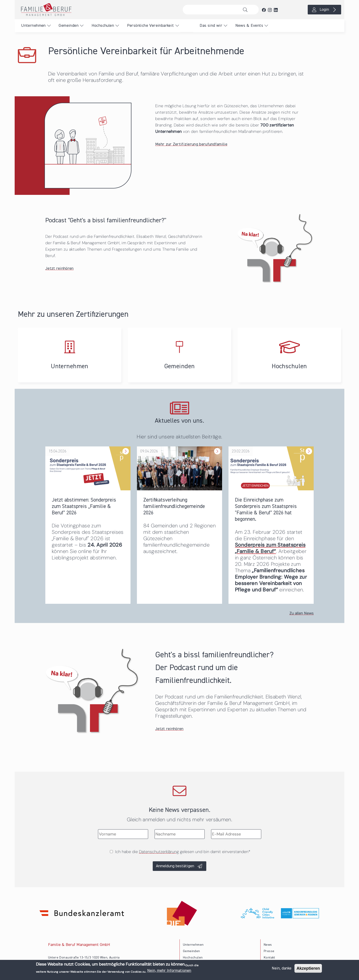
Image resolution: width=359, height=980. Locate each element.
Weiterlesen (125, 447)
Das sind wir (211, 26)
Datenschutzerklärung (159, 852)
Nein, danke (282, 968)
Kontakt (269, 958)
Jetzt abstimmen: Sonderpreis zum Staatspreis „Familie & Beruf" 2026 (84, 506)
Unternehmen (33, 26)
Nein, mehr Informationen (169, 971)
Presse (269, 951)
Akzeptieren (308, 968)
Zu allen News (302, 613)
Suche (246, 10)
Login (324, 10)
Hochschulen (103, 26)
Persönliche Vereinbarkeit (151, 26)
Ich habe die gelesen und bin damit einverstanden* (183, 852)
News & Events (249, 26)
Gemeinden (69, 26)
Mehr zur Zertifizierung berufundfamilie (191, 144)
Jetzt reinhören (60, 268)
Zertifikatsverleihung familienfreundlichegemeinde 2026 (174, 506)
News (268, 945)
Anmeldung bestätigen (175, 866)
